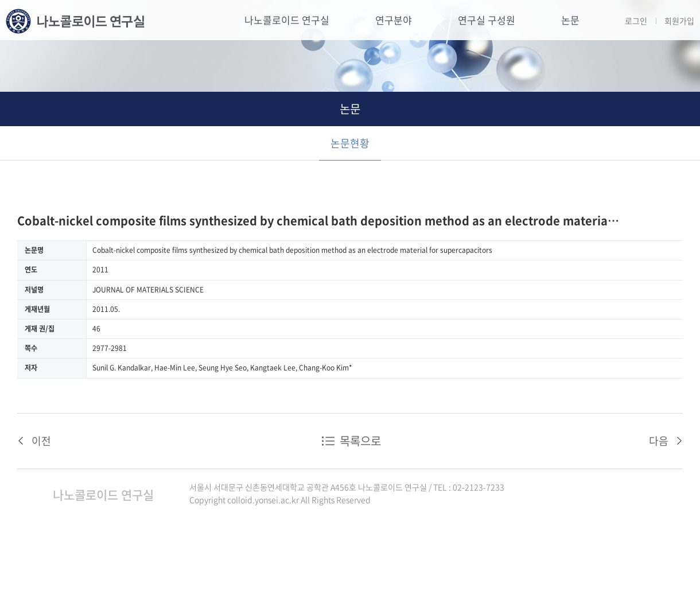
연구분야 (394, 20)
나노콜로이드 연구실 (287, 20)
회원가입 (679, 21)
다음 (659, 441)
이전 (41, 441)
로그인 (636, 21)
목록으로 (360, 441)
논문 (570, 20)
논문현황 (350, 143)
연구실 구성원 (487, 20)
